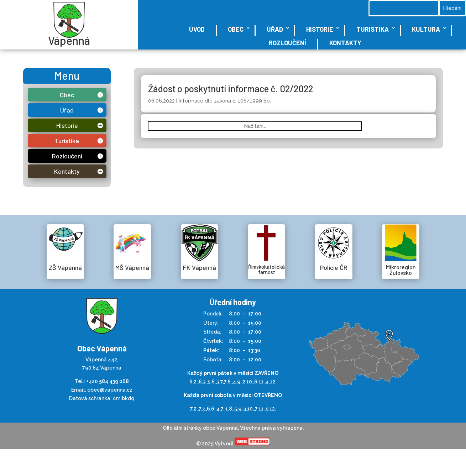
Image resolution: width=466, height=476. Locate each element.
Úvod (197, 29)
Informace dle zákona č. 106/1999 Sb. (225, 101)
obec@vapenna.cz (110, 390)
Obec (236, 29)
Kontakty (345, 43)
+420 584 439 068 (108, 381)
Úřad (275, 29)
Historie (320, 29)
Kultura (426, 29)
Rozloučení (287, 43)
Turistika (373, 29)
